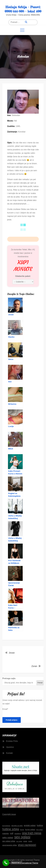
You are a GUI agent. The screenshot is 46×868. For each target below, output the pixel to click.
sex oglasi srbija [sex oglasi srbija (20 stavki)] (9, 841)
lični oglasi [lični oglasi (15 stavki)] (39, 830)
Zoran (34, 666)
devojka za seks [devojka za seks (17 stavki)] (17, 826)
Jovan (12, 653)
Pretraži (40, 683)
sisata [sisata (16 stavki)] (25, 841)
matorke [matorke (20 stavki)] (6, 833)
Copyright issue (9, 814)
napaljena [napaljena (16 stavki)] (18, 834)
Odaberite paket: (23, 276)
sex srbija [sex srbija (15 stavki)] (19, 841)
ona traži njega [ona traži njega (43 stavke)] (32, 833)
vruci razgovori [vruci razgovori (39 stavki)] (27, 845)
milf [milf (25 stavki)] (12, 833)
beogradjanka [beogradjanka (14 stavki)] (6, 826)
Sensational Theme (30, 863)
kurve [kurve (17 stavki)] (22, 830)
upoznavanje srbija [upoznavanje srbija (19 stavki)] (10, 845)
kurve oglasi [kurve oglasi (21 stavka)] (30, 829)
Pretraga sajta (9, 678)
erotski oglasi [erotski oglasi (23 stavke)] (30, 825)
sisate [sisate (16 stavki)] (30, 841)
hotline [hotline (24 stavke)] (40, 825)
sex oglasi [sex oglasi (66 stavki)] (22, 837)
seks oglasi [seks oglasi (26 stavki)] (8, 838)
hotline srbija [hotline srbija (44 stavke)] (11, 829)
